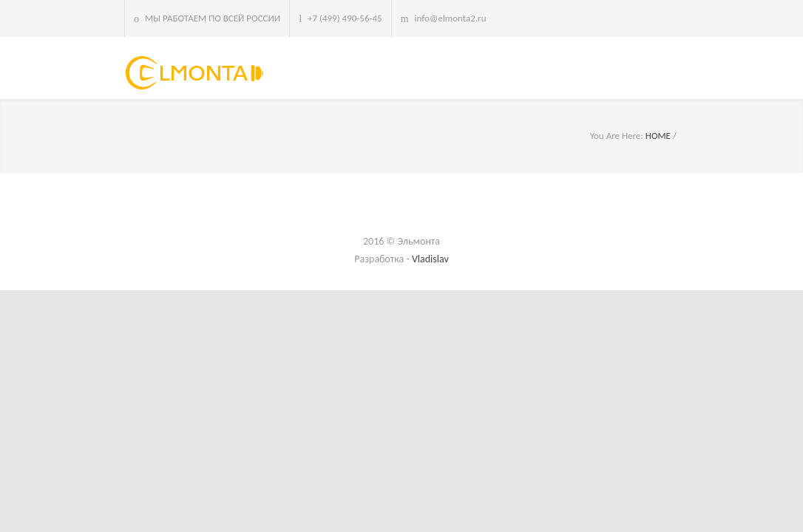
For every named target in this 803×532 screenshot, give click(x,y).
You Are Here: (617, 136)
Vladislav (430, 259)
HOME (658, 136)
